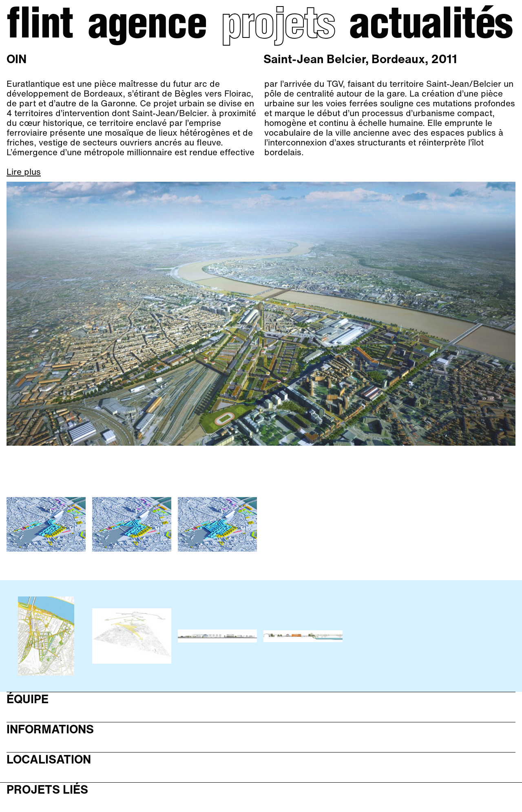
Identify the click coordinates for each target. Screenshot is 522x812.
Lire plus (24, 172)
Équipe (28, 699)
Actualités (431, 27)
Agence (147, 27)
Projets (278, 27)
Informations (50, 729)
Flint (40, 27)
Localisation (49, 760)
